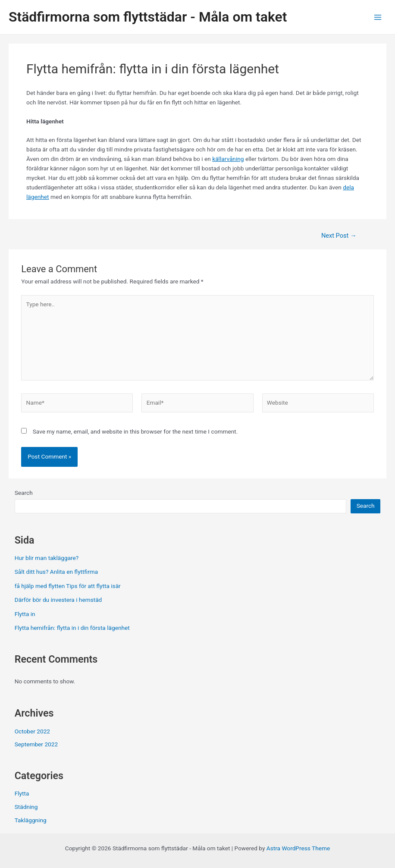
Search (24, 493)
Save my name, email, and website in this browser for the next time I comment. (135, 431)
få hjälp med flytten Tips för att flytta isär (68, 586)
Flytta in (25, 614)
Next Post (339, 236)
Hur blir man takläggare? (47, 558)
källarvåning (228, 159)
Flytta (22, 793)
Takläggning (31, 820)
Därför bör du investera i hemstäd (58, 600)
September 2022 (36, 744)
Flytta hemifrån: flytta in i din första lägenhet (72, 628)
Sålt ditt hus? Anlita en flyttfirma (56, 572)
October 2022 (32, 731)
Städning (26, 807)
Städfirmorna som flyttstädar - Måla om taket (148, 17)
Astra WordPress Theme (298, 848)
